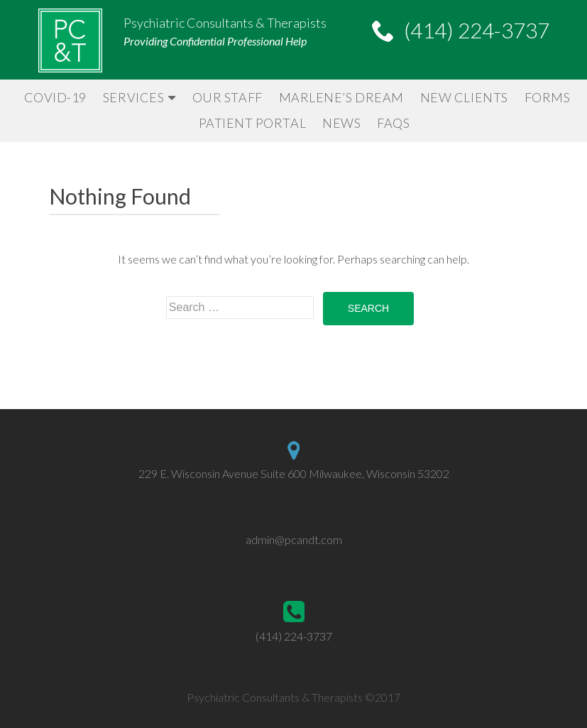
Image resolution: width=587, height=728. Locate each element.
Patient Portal (253, 123)
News (341, 123)
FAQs (393, 123)
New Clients (464, 97)
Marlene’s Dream (341, 97)
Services (133, 97)
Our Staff (227, 97)
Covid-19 (55, 97)
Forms (548, 97)
